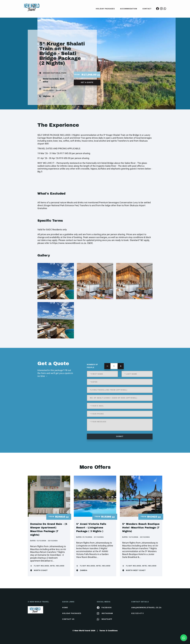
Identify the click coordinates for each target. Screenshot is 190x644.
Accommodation (129, 9)
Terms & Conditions (109, 631)
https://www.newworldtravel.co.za (69, 243)
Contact (147, 9)
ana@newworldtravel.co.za (146, 608)
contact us (68, 619)
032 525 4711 (138, 613)
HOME (65, 608)
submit (120, 436)
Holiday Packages (105, 9)
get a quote (87, 82)
